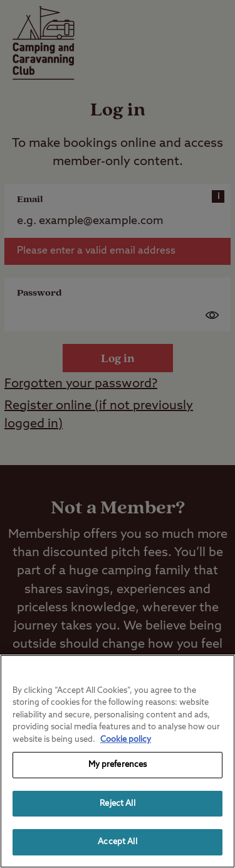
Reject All (117, 804)
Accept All (117, 842)
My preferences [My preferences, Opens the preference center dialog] (118, 765)
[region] (118, 761)
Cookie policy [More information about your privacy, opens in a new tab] (126, 740)
